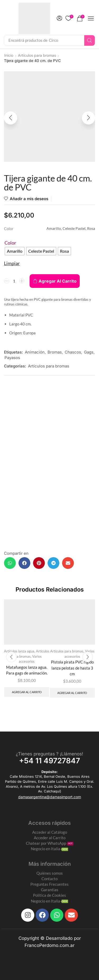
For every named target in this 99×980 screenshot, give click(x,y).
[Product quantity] (14, 281)
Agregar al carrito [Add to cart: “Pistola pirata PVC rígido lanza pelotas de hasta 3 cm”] (72, 693)
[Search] (89, 40)
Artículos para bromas (37, 55)
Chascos (73, 352)
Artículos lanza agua (19, 651)
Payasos (12, 358)
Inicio (9, 55)
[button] (59, 18)
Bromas (55, 352)
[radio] (15, 251)
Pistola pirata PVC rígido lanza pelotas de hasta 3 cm (72, 668)
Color (10, 243)
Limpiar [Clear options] (12, 263)
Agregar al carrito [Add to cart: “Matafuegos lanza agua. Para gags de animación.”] (27, 692)
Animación (35, 352)
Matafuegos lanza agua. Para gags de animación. (27, 670)
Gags (89, 352)
